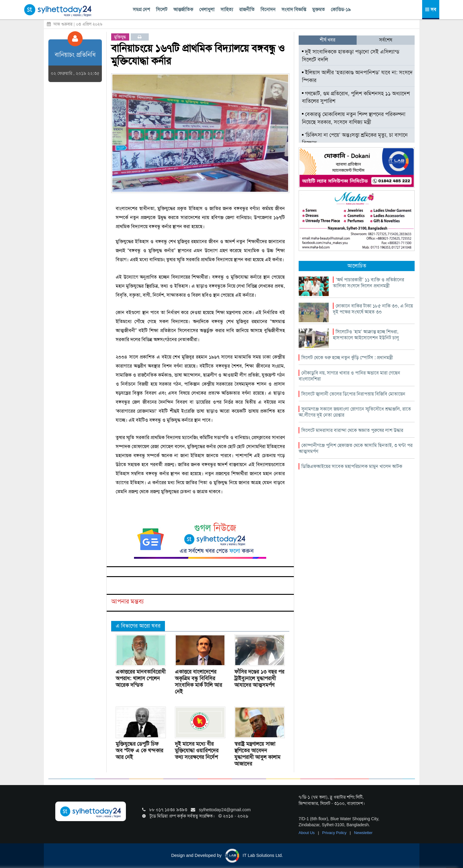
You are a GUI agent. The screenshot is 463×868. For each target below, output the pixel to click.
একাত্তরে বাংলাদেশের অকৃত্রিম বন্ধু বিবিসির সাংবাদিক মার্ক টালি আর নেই (198, 682)
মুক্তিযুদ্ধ (120, 37)
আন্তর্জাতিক (183, 9)
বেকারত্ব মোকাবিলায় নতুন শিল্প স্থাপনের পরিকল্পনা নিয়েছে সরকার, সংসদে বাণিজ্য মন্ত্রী (354, 118)
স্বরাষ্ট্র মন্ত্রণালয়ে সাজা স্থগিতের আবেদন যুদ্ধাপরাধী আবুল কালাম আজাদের (257, 754)
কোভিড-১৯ (341, 9)
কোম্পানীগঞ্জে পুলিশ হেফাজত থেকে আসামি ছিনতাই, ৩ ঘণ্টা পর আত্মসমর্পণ (356, 448)
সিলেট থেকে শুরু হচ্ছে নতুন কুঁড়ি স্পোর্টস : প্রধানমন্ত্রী (347, 358)
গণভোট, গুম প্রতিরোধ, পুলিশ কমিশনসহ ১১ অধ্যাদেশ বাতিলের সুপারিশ (356, 97)
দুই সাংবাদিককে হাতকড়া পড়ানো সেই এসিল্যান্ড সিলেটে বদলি (351, 56)
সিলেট (162, 9)
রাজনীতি (247, 9)
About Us (307, 833)
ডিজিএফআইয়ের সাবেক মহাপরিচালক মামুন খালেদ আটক (352, 466)
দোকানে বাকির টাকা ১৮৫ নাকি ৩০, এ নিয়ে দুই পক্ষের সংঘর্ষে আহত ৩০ (373, 309)
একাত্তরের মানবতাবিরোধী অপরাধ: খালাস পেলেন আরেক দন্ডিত (141, 678)
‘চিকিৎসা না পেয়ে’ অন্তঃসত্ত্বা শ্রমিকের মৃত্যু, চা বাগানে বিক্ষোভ (355, 139)
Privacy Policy (335, 833)
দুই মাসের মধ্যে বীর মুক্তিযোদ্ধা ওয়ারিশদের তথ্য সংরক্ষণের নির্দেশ (197, 750)
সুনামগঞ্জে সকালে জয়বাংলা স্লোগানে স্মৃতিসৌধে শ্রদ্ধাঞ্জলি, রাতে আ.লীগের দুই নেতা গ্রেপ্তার (355, 412)
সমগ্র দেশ (141, 9)
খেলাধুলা (207, 9)
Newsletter (363, 833)
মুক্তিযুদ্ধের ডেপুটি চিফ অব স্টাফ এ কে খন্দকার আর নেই (139, 750)
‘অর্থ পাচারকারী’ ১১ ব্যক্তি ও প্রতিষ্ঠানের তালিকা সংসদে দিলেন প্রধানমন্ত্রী (368, 283)
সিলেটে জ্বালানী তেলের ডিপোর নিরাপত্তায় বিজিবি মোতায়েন (353, 394)
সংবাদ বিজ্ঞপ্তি (294, 9)
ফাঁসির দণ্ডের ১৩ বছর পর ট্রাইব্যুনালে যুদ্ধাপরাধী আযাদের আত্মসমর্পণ (259, 678)
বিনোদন (268, 9)
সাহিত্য (227, 9)
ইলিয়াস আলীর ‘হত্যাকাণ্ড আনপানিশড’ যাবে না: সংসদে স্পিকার (357, 76)
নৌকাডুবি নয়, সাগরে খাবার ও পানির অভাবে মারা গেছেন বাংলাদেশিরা (349, 376)
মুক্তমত (318, 9)
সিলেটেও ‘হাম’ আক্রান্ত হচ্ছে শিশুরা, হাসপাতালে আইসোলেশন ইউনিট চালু (366, 335)
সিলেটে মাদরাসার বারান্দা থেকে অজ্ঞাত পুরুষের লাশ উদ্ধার (352, 430)
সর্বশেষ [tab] (386, 40)
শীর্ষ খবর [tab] (327, 40)
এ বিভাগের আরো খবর (138, 626)
